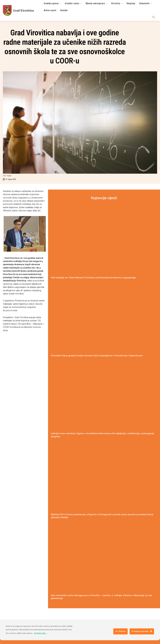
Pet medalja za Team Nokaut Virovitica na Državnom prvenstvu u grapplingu (92, 277)
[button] (154, 17)
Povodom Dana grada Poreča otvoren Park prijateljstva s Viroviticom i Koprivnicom (95, 355)
